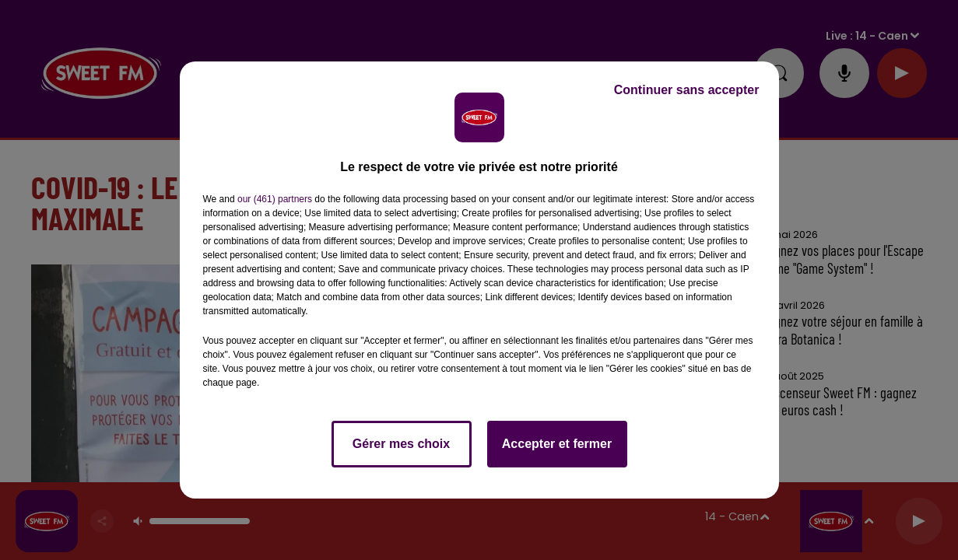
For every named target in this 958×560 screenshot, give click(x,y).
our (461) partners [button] (275, 199)
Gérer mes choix (401, 444)
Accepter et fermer (557, 444)
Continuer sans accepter (687, 90)
